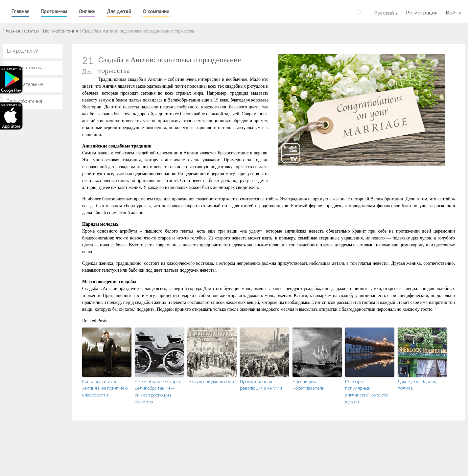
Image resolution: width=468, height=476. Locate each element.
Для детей (119, 11)
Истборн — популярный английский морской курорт (366, 392)
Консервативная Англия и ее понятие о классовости (105, 388)
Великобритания (60, 31)
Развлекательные (25, 84)
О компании (156, 11)
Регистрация (422, 12)
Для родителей (23, 51)
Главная (20, 11)
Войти (454, 12)
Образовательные (25, 68)
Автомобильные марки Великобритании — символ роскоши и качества (158, 392)
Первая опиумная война (212, 382)
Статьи (32, 31)
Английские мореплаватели (309, 385)
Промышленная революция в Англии (261, 385)
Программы (54, 11)
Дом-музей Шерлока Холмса (418, 385)
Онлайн (87, 11)
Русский (384, 13)
